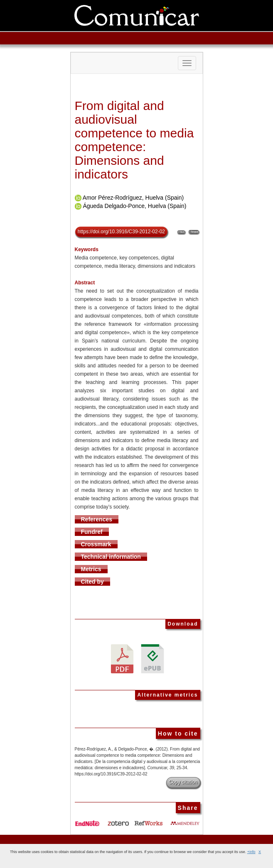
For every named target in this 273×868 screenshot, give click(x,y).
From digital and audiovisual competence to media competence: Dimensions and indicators (134, 140)
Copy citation (183, 782)
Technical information (111, 557)
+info (251, 852)
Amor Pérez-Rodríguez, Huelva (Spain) (133, 198)
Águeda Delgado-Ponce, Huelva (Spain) (134, 206)
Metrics (91, 569)
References (97, 519)
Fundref (92, 532)
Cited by (92, 582)
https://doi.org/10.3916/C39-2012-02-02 (121, 232)
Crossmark (96, 544)
